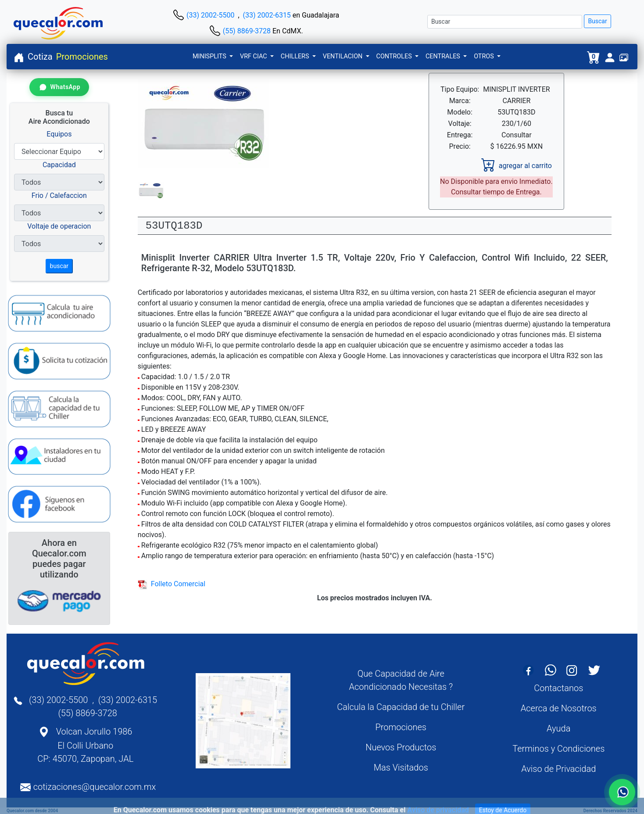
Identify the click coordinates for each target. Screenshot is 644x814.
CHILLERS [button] (296, 56)
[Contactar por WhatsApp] (59, 87)
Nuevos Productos (401, 747)
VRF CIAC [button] (254, 56)
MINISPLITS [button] (210, 56)
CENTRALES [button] (444, 56)
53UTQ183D (174, 226)
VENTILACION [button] (343, 56)
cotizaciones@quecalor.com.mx (95, 787)
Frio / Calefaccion (59, 195)
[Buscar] (505, 22)
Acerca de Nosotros (559, 708)
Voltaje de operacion (59, 226)
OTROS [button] (485, 56)
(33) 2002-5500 (210, 15)
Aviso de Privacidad (558, 769)
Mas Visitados (401, 767)
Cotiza (40, 57)
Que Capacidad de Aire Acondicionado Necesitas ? (401, 680)
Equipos (59, 134)
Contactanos (558, 688)
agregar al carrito (517, 166)
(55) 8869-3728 (247, 31)
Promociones (82, 57)
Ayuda (558, 728)
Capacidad (59, 165)
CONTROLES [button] (395, 56)
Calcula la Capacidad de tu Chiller (401, 707)
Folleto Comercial (172, 584)
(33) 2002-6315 (267, 15)
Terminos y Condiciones (558, 749)
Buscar (597, 21)
